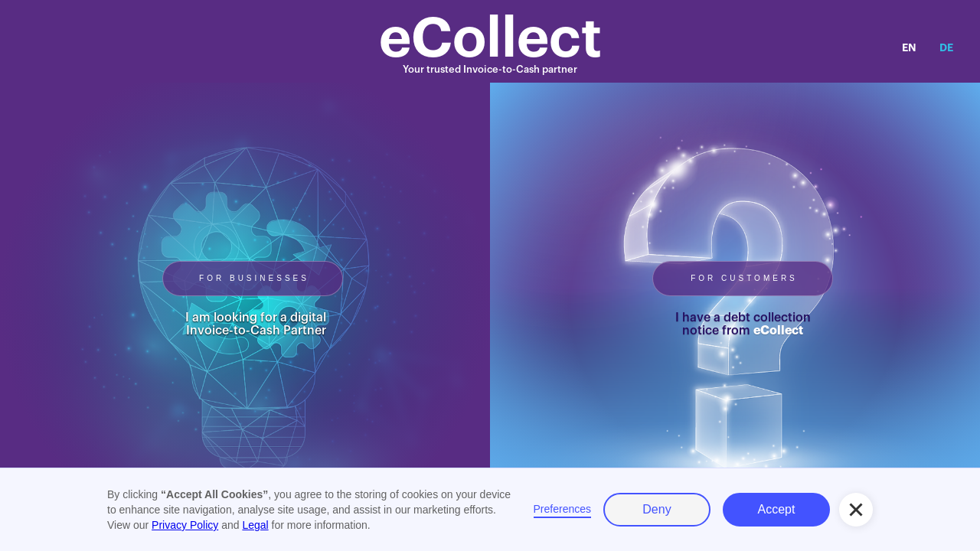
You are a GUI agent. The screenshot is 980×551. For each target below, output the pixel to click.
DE (946, 47)
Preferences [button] (562, 509)
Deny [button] (657, 509)
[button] (856, 510)
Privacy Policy (185, 525)
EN (909, 47)
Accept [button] (777, 509)
